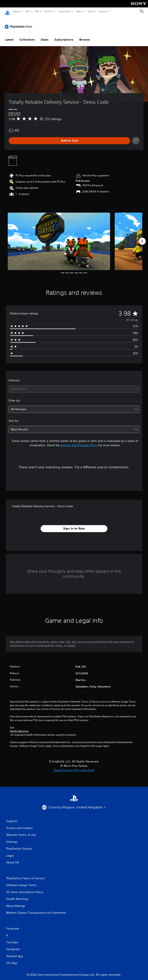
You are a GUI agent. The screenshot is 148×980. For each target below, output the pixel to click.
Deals (45, 36)
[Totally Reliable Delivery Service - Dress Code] (59, 238)
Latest (9, 36)
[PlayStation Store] (19, 22)
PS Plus (49, 11)
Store (90, 11)
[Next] (142, 238)
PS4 (37, 11)
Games (16, 11)
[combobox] (74, 385)
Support (103, 11)
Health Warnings (19, 727)
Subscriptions (64, 36)
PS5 (28, 11)
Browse (85, 36)
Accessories (64, 11)
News (79, 11)
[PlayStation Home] (7, 11)
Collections (27, 36)
